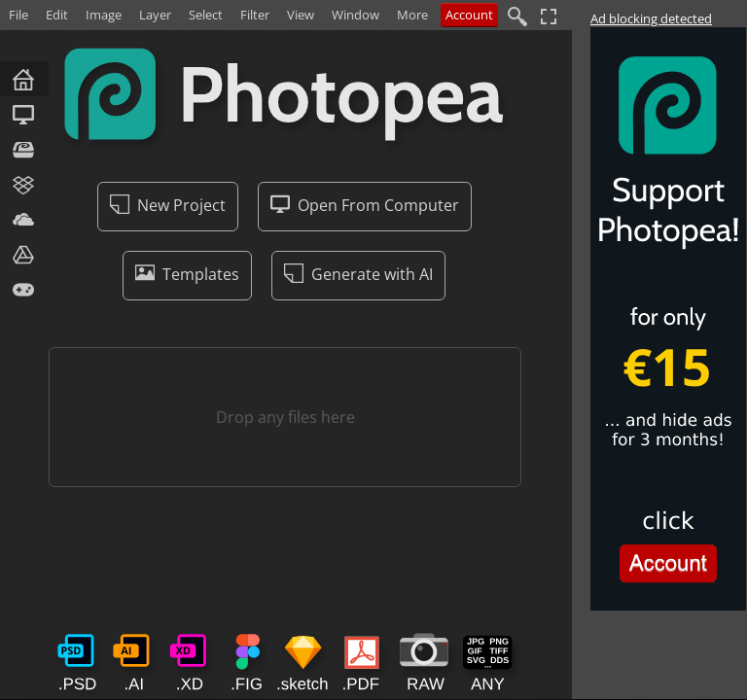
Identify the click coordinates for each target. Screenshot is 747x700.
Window (356, 15)
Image (104, 15)
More (412, 15)
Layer (155, 15)
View (301, 15)
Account (469, 15)
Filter (255, 15)
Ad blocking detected (651, 18)
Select (206, 15)
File (18, 15)
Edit (57, 15)
